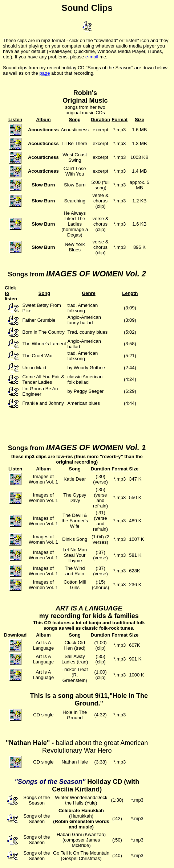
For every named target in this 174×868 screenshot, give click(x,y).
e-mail (92, 57)
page (44, 73)
